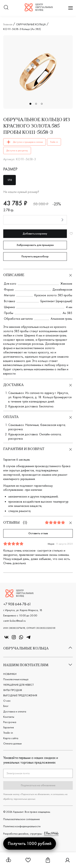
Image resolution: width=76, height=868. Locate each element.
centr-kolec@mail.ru (14, 621)
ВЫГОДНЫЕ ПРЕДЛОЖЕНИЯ (20, 695)
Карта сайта (11, 738)
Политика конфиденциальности (22, 826)
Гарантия (9, 727)
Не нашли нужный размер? (21, 192)
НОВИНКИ (10, 674)
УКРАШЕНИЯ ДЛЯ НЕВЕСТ (18, 685)
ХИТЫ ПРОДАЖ (13, 690)
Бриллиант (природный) (56, 301)
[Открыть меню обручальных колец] (9, 860)
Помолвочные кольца (16, 679)
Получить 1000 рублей (30, 843)
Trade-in (8, 733)
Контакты (9, 717)
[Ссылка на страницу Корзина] (48, 862)
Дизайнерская (62, 289)
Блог (6, 706)
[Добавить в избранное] (71, 234)
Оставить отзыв (38, 533)
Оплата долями (12, 743)
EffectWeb (51, 833)
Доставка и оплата (15, 711)
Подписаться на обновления (38, 785)
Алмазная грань (61, 319)
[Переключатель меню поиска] (6, 8)
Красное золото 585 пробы (53, 295)
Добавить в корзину (35, 233)
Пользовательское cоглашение (21, 819)
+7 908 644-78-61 (17, 604)
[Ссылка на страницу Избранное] (28, 862)
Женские (66, 284)
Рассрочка (10, 722)
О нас (7, 701)
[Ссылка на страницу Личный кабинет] (67, 862)
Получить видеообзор (35, 256)
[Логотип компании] (39, 10)
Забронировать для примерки (35, 245)
